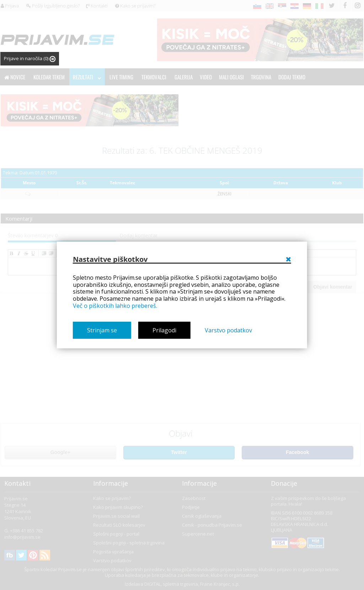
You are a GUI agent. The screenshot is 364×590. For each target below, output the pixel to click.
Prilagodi (164, 330)
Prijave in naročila (30, 59)
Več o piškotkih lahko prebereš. (115, 306)
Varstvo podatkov (228, 330)
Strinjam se (102, 330)
